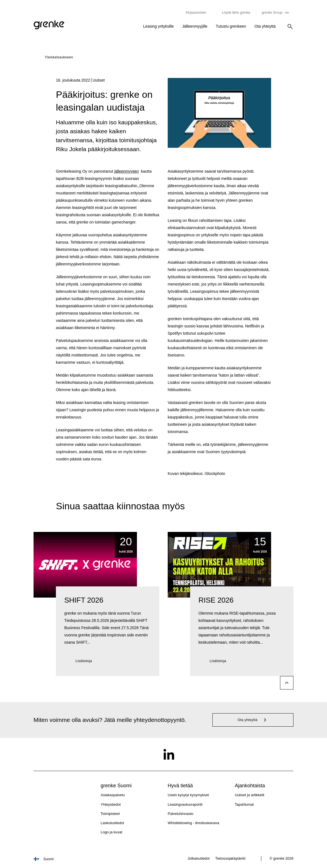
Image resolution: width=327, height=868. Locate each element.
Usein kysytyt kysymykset (188, 795)
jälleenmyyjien (127, 171)
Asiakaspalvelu (113, 795)
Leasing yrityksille (158, 26)
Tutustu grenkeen (231, 26)
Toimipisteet (110, 814)
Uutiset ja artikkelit (249, 795)
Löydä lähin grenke (236, 13)
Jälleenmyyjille (195, 26)
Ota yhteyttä (265, 26)
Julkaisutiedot (199, 858)
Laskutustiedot (112, 823)
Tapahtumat (244, 804)
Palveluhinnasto (181, 814)
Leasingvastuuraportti (185, 804)
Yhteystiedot (111, 804)
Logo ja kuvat (111, 832)
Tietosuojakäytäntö (230, 858)
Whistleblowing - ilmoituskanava (193, 823)
